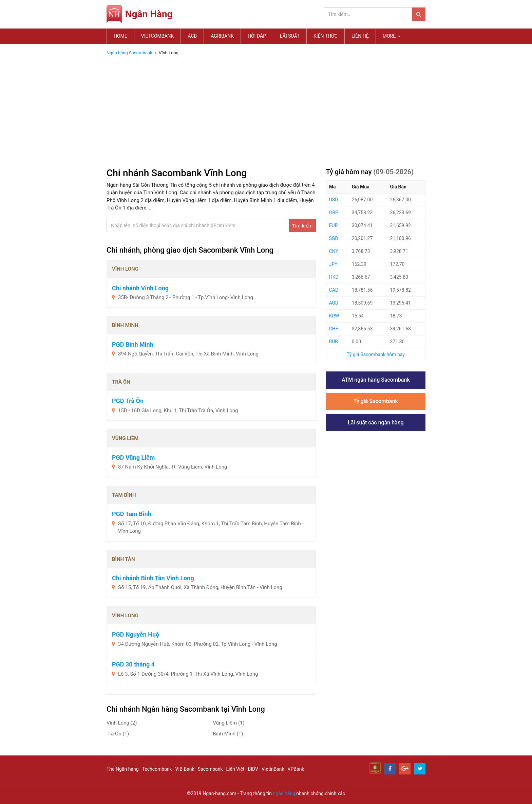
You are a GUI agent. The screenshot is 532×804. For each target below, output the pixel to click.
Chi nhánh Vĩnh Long (140, 288)
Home (120, 36)
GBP (334, 213)
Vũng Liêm (229, 723)
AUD (334, 303)
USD (334, 200)
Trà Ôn (118, 734)
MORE (392, 36)
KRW (334, 316)
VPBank (296, 769)
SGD (334, 238)
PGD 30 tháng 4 (133, 664)
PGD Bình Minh (133, 344)
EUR (334, 225)
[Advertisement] (266, 110)
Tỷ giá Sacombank (376, 401)
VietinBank (273, 769)
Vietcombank (158, 36)
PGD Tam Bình (132, 514)
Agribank (222, 36)
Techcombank (157, 769)
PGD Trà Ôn (128, 401)
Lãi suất (290, 36)
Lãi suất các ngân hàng (376, 423)
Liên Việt (235, 769)
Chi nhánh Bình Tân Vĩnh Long (153, 578)
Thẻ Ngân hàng (123, 769)
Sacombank (210, 769)
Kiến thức (326, 36)
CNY (334, 251)
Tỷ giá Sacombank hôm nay (376, 354)
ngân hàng (284, 793)
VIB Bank (185, 769)
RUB (334, 342)
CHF (334, 329)
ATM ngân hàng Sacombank (376, 380)
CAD (334, 290)
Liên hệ (360, 36)
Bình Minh (228, 734)
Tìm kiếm (302, 226)
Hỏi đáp (257, 36)
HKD (334, 277)
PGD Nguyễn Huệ (136, 634)
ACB (192, 36)
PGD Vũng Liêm (133, 458)
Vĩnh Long (122, 723)
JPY (333, 264)
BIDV (253, 769)
